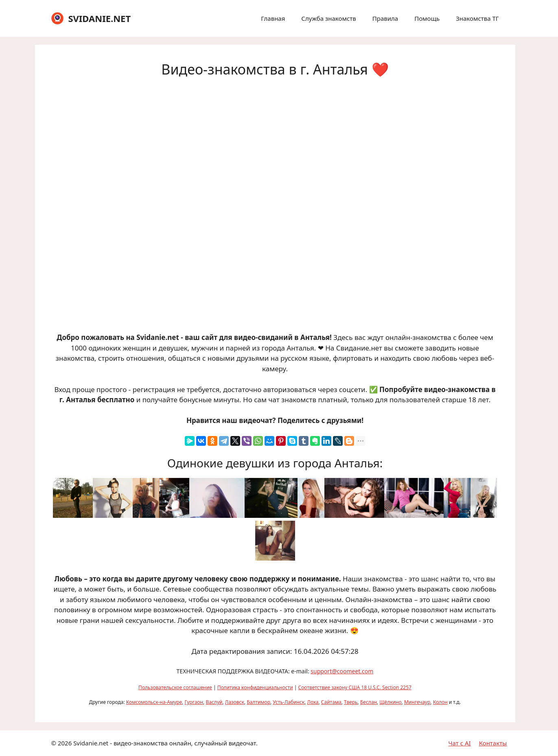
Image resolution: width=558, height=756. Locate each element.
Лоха (313, 702)
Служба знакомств (328, 18)
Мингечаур (417, 702)
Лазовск (235, 702)
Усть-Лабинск (289, 702)
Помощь (427, 18)
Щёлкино (390, 702)
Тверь (351, 702)
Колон (440, 702)
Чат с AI (460, 743)
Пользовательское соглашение (175, 687)
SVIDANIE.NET (99, 18)
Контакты (493, 743)
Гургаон (194, 702)
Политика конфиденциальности (255, 687)
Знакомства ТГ (477, 18)
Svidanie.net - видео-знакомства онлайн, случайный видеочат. (165, 743)
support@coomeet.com (342, 671)
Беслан (369, 702)
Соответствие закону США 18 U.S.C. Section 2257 (355, 687)
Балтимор (258, 702)
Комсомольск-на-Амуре (154, 702)
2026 (65, 743)
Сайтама (331, 702)
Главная (273, 18)
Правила (385, 18)
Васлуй (214, 702)
